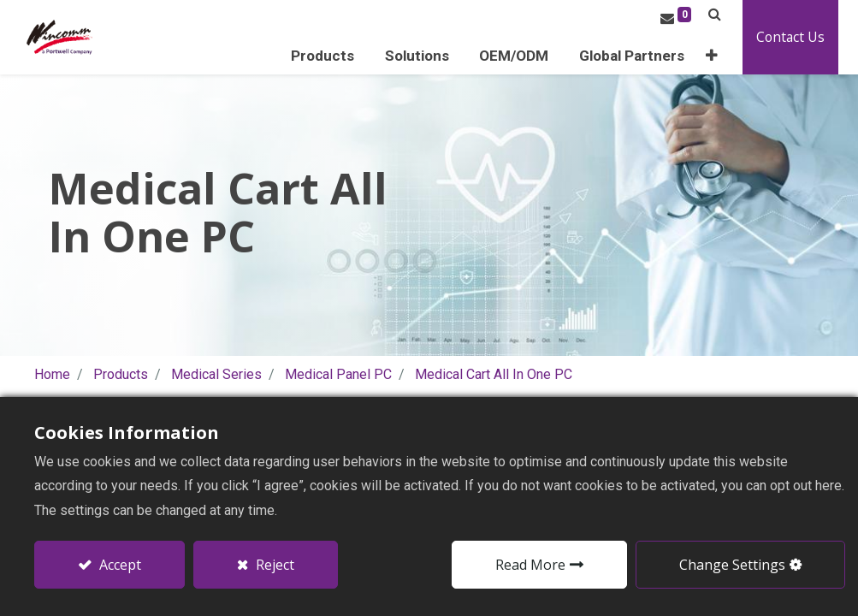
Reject (273, 565)
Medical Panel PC (338, 373)
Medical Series (216, 373)
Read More (530, 565)
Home (52, 373)
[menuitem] (656, 56)
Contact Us (809, 37)
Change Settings (732, 565)
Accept (118, 565)
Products (121, 373)
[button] (733, 56)
